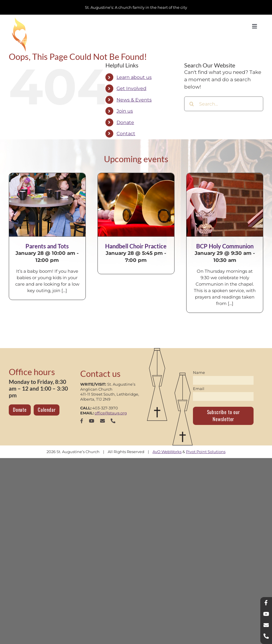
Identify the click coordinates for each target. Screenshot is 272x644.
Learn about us (134, 77)
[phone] (113, 421)
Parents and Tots (47, 246)
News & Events (134, 100)
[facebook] (82, 421)
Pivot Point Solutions (206, 452)
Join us (125, 111)
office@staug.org (111, 413)
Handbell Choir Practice (136, 246)
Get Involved (131, 88)
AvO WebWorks (167, 452)
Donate (125, 122)
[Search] (191, 104)
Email (199, 389)
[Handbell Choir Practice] (136, 205)
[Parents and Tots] (47, 205)
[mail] (102, 421)
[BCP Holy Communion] (225, 205)
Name (199, 372)
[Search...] (224, 104)
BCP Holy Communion (225, 246)
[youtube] (92, 421)
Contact (126, 134)
